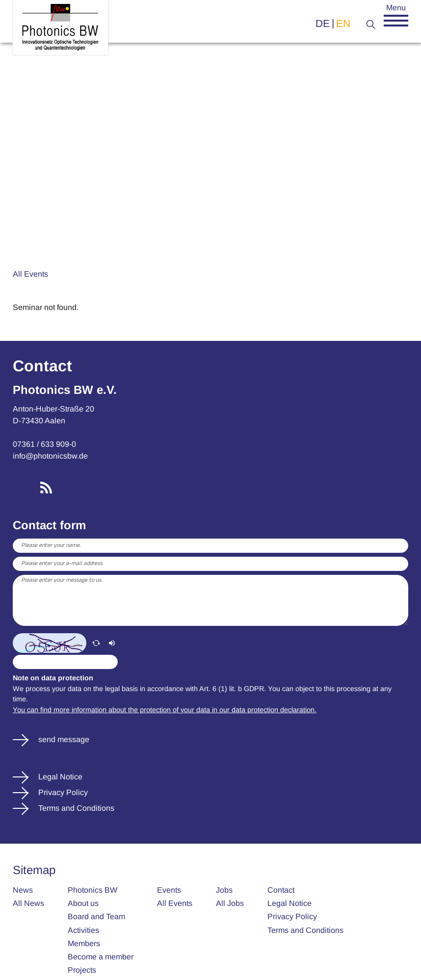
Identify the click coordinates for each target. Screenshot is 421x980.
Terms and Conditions (75, 808)
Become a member (101, 957)
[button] (396, 21)
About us (83, 903)
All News (28, 903)
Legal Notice (59, 777)
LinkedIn (21, 488)
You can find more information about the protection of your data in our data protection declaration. (165, 710)
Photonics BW (92, 890)
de (323, 23)
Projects (82, 970)
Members (84, 943)
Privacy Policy (62, 792)
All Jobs (230, 903)
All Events (30, 274)
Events (169, 890)
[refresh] (96, 643)
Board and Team (96, 916)
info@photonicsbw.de (50, 456)
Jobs (224, 890)
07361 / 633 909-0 (44, 444)
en (343, 23)
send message (63, 739)
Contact (281, 890)
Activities (83, 930)
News (23, 890)
